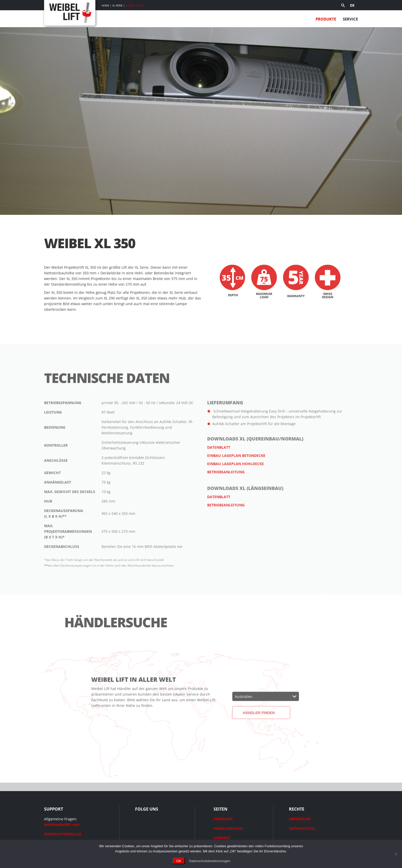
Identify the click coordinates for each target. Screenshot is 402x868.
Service (350, 19)
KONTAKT (222, 838)
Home (105, 5)
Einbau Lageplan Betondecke (236, 469)
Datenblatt (219, 461)
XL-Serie (117, 5)
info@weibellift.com (62, 825)
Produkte (326, 19)
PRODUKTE (223, 819)
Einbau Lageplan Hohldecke (235, 477)
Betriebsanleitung (226, 486)
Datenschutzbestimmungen (210, 861)
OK (179, 861)
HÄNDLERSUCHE (228, 828)
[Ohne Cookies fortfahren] (396, 854)
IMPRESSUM (300, 819)
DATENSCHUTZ (302, 828)
